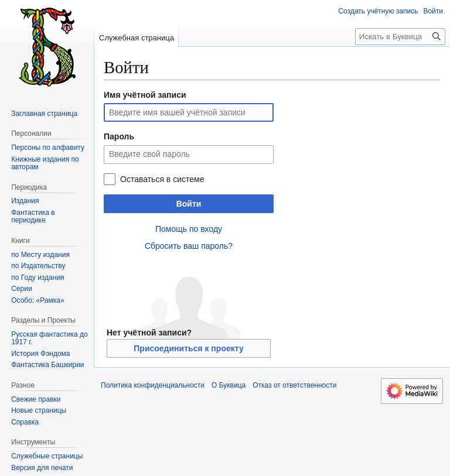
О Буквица (229, 385)
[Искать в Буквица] (400, 37)
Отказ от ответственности (294, 385)
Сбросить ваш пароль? (189, 246)
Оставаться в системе (162, 179)
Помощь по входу (189, 229)
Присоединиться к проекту (188, 348)
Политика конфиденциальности (153, 385)
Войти (189, 204)
